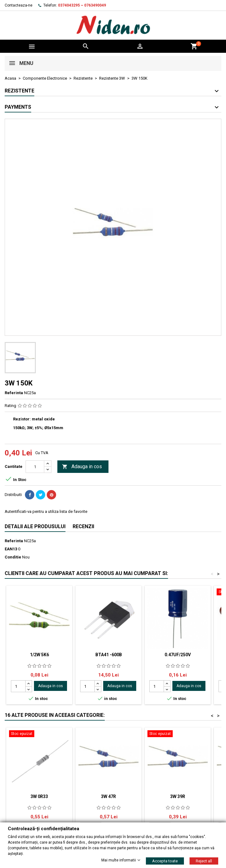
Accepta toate (165, 861)
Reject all (204, 861)
